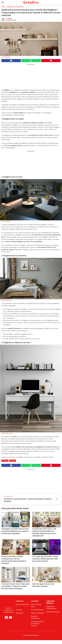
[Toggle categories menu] (3, 2)
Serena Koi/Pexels (5, 221)
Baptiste (10, 18)
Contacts (19, 610)
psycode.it (19, 613)
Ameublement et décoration (15, 7)
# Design (5, 461)
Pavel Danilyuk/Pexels (6, 300)
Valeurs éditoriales (37, 613)
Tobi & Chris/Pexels (6, 57)
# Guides (13, 461)
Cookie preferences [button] (53, 612)
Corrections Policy (37, 610)
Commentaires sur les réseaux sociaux (38, 624)
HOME (3, 7)
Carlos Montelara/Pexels (7, 433)
